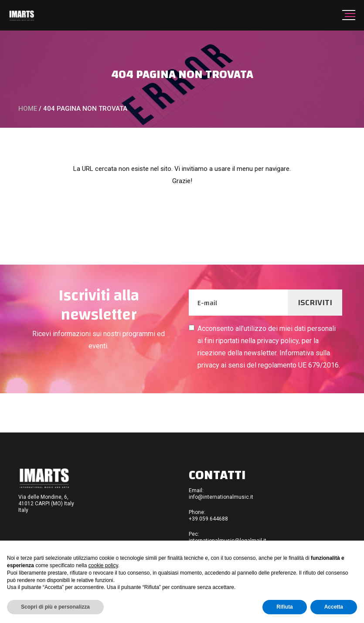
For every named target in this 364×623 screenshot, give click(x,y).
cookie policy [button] (103, 565)
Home (28, 109)
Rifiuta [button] (284, 607)
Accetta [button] (334, 607)
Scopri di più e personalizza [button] (55, 607)
